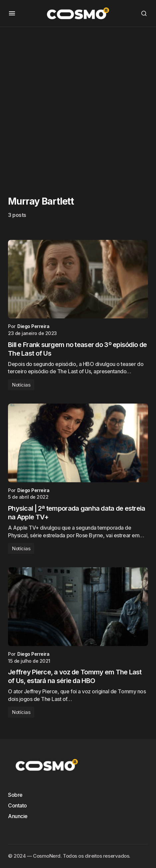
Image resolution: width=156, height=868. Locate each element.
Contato (17, 805)
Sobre (15, 795)
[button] (12, 13)
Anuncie (18, 816)
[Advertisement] (78, 105)
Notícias (21, 385)
